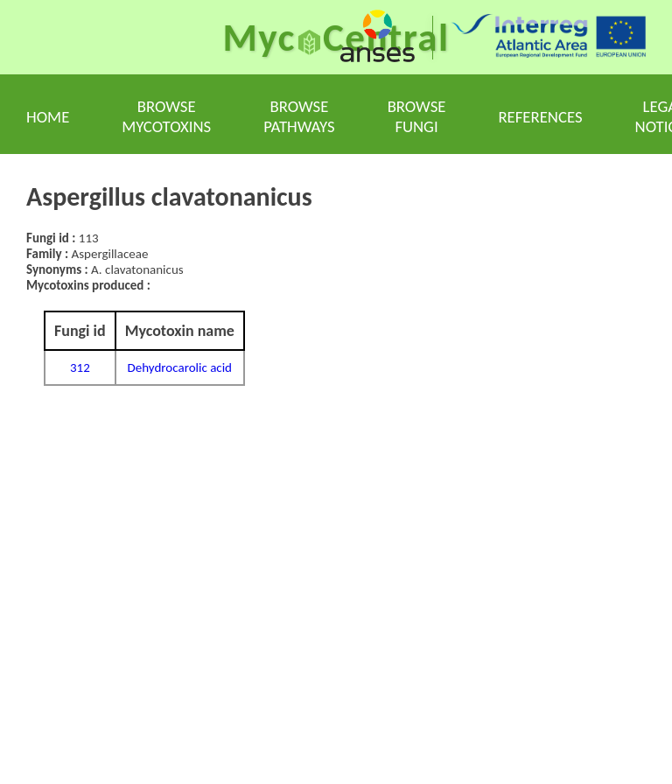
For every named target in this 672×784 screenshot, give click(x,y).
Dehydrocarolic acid (180, 367)
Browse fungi (417, 116)
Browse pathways (299, 116)
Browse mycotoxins (166, 116)
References (540, 117)
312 (80, 367)
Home (48, 117)
